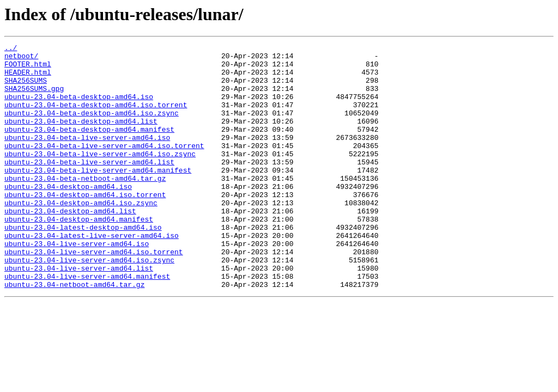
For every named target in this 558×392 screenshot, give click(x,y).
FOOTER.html (28, 69)
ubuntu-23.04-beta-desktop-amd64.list (81, 137)
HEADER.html (28, 78)
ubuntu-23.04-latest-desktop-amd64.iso (83, 265)
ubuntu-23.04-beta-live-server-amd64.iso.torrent (104, 167)
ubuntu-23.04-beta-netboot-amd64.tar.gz (85, 206)
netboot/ (21, 59)
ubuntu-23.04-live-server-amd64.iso (77, 284)
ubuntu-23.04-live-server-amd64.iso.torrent (94, 294)
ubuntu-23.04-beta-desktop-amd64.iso (79, 108)
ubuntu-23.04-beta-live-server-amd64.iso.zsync (100, 176)
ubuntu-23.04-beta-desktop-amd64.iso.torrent (96, 118)
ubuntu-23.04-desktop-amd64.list (70, 245)
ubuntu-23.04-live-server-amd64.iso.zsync (89, 304)
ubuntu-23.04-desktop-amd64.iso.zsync (81, 235)
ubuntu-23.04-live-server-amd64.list (79, 314)
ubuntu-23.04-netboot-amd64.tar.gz (74, 333)
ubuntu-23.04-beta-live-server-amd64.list (89, 186)
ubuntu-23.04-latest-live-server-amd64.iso (92, 274)
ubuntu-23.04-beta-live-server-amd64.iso (87, 157)
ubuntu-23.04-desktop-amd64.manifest (79, 255)
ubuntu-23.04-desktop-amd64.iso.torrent (85, 225)
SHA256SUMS (26, 88)
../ (11, 49)
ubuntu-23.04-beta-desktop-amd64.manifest (89, 147)
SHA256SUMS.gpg (34, 98)
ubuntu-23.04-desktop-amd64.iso (68, 216)
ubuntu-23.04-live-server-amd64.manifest (87, 323)
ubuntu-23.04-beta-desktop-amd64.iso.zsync (92, 127)
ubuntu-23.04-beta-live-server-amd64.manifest (98, 196)
